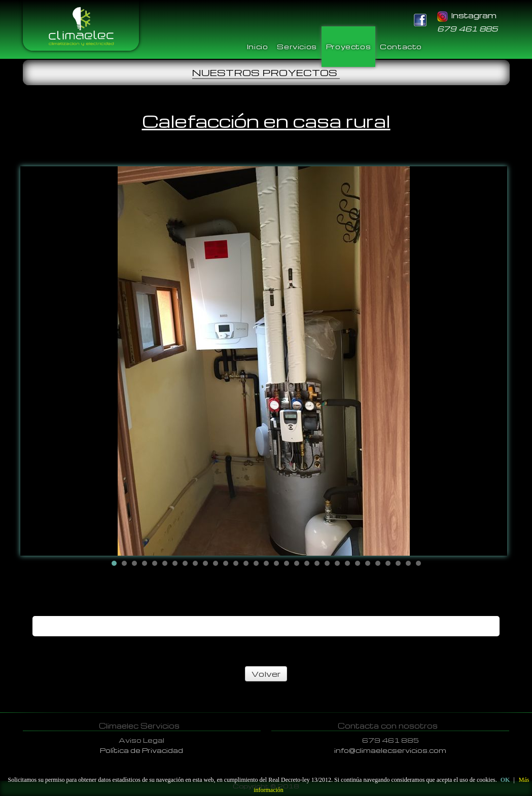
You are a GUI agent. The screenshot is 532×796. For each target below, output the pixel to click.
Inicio (258, 46)
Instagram (467, 15)
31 (418, 563)
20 (307, 563)
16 (266, 563)
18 (287, 563)
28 (388, 563)
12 (226, 563)
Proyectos (348, 46)
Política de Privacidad (141, 750)
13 (236, 563)
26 (368, 563)
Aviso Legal (141, 740)
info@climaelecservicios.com (390, 750)
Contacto (401, 46)
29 (398, 563)
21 (317, 563)
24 (347, 563)
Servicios (297, 46)
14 (246, 563)
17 (276, 563)
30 (408, 563)
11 (216, 563)
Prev (36, 361)
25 (358, 563)
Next (496, 361)
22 (327, 563)
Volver (266, 674)
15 (256, 563)
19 (297, 563)
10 (205, 563)
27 (378, 563)
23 (337, 563)
